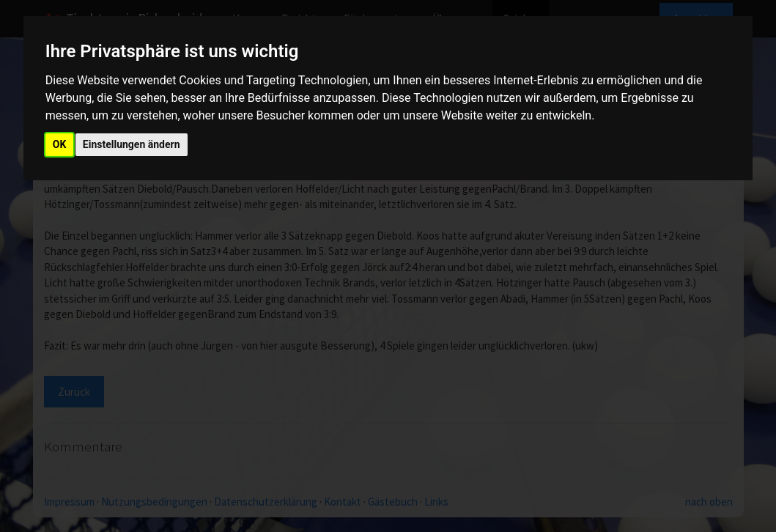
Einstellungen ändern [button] (132, 144)
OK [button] (60, 144)
